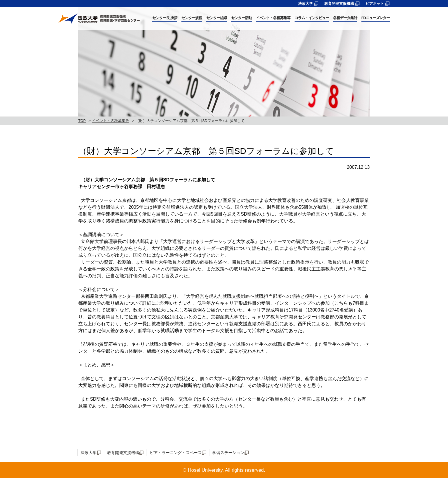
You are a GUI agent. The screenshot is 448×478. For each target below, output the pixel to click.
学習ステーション (228, 453)
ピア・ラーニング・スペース (176, 453)
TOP (82, 121)
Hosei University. (206, 470)
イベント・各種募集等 (111, 121)
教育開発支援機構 (339, 4)
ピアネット (375, 4)
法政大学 (305, 4)
